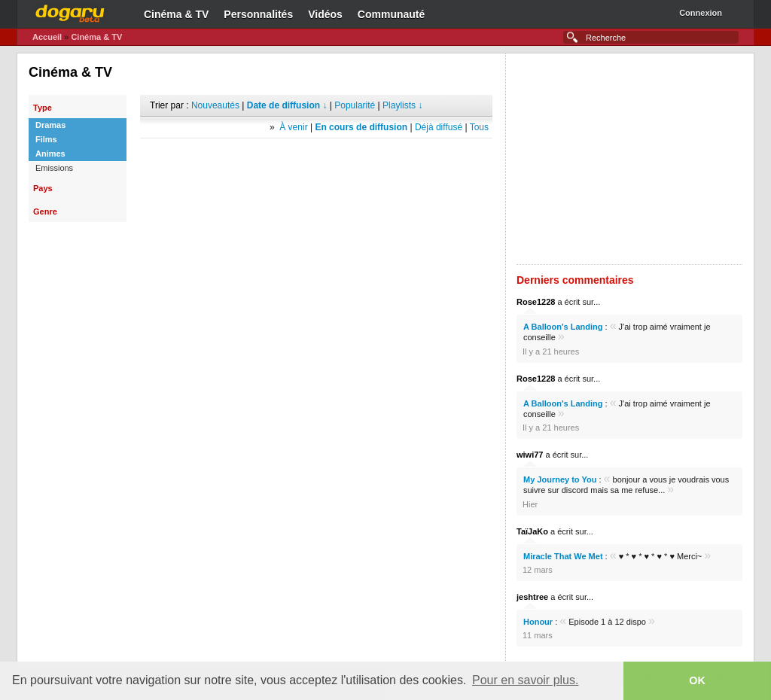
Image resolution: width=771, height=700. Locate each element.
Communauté (391, 14)
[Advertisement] (316, 161)
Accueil (47, 37)
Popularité (355, 105)
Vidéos (325, 14)
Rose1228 (536, 302)
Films (46, 139)
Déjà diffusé (439, 127)
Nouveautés (215, 105)
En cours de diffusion (361, 127)
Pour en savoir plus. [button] (525, 680)
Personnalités (258, 14)
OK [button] (697, 680)
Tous (479, 127)
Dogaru (70, 11)
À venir (293, 127)
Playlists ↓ (402, 105)
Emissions (54, 168)
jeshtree (532, 597)
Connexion (701, 13)
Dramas (50, 125)
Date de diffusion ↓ (287, 105)
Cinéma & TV (176, 14)
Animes (50, 154)
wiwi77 (530, 455)
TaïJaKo (532, 531)
